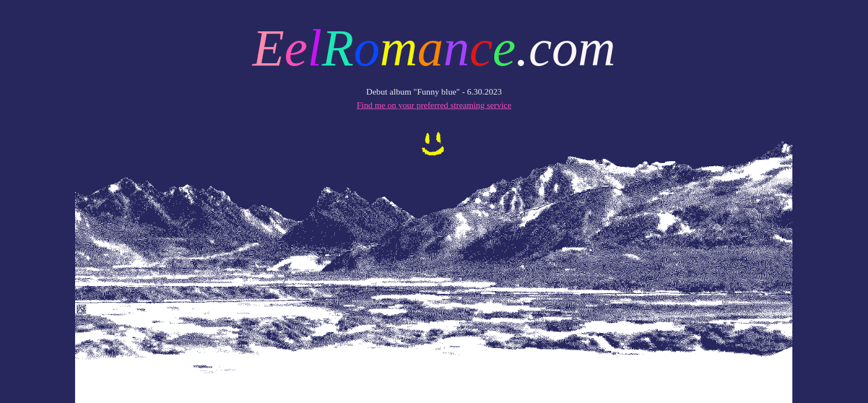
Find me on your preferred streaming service (434, 105)
